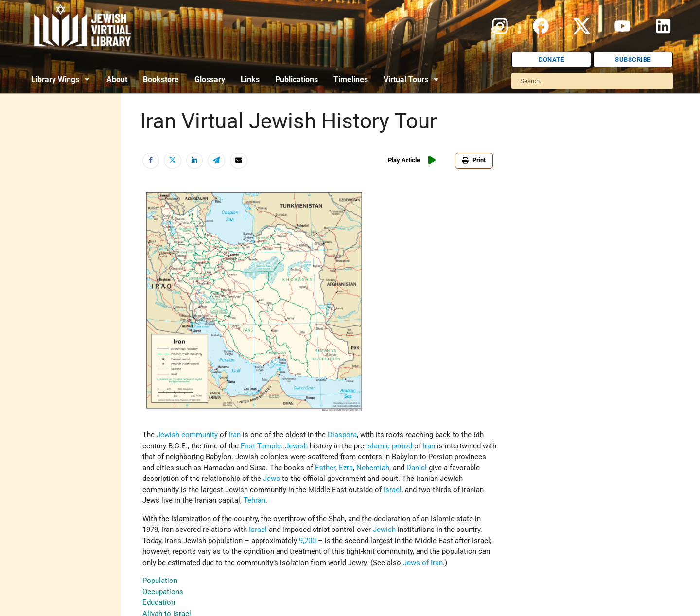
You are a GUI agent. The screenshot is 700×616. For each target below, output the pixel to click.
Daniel (417, 468)
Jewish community (187, 435)
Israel (393, 490)
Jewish (296, 446)
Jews (271, 479)
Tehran (254, 500)
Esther (325, 468)
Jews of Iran (423, 563)
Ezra (346, 468)
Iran (235, 435)
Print (474, 160)
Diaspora (342, 435)
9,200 (307, 541)
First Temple (261, 446)
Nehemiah (373, 468)
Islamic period (389, 446)
